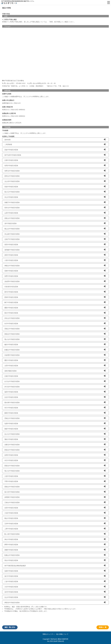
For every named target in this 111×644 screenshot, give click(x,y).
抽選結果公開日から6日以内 (12, 123)
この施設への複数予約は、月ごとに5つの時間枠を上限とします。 (25, 133)
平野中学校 (6, 14)
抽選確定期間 (7, 120)
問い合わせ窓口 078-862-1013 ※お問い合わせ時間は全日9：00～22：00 (29, 83)
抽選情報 (7, 91)
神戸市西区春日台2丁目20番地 (13, 81)
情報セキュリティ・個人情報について (55, 634)
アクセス (7, 26)
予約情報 (7, 127)
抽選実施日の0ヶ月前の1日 (11, 103)
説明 (6, 16)
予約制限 (5, 130)
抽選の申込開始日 (8, 100)
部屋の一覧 (103, 627)
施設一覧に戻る (10, 627)
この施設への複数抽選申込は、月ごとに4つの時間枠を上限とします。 (26, 97)
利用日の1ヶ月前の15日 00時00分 (14, 110)
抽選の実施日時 (7, 107)
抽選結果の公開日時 (9, 113)
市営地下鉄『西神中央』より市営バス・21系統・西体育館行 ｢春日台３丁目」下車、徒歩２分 (35, 86)
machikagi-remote (9, 4)
